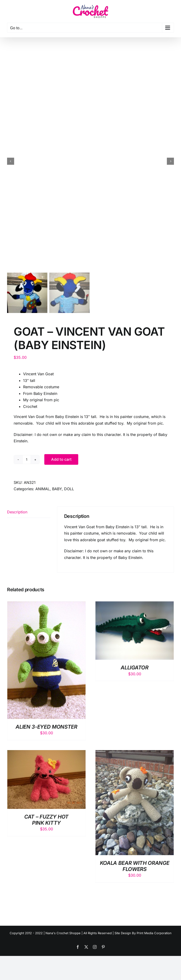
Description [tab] (17, 513)
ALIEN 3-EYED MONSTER (46, 727)
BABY (57, 490)
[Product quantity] (27, 460)
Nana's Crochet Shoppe (63, 934)
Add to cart (61, 460)
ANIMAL (43, 490)
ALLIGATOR (134, 668)
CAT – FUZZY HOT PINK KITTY (46, 820)
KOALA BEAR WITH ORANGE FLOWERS (135, 867)
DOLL (69, 490)
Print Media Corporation (154, 934)
